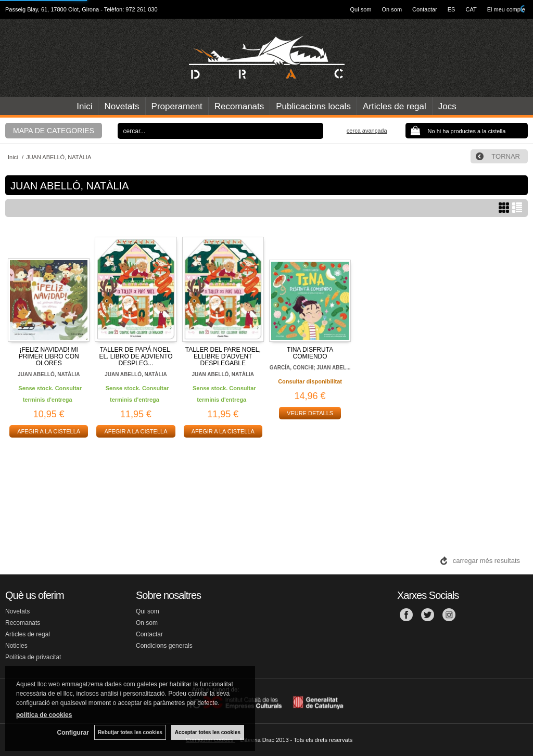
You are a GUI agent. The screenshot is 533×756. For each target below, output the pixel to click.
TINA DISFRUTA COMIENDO (310, 353)
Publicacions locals (313, 106)
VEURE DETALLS (310, 413)
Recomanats (239, 106)
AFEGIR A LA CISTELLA (49, 431)
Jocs (447, 106)
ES (452, 9)
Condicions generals (164, 646)
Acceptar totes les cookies (208, 732)
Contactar (425, 9)
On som (392, 9)
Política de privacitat (33, 657)
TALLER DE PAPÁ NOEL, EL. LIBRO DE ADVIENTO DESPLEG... (136, 356)
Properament (177, 106)
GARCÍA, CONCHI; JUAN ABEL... (310, 368)
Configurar (73, 733)
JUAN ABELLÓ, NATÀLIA (49, 374)
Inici (84, 106)
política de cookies (44, 715)
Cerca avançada (367, 131)
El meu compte (506, 9)
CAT (471, 9)
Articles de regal (395, 106)
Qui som (361, 9)
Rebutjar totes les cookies (130, 732)
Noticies (16, 646)
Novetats (122, 106)
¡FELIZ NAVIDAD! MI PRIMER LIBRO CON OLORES (49, 356)
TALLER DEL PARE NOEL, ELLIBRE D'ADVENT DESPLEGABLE (223, 356)
